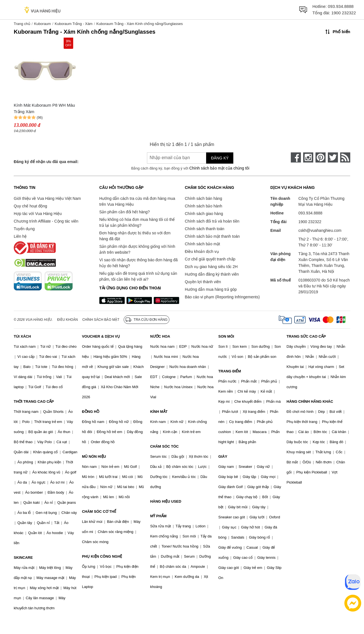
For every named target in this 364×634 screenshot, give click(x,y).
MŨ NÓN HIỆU (94, 456)
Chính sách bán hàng (203, 198)
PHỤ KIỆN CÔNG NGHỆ (102, 556)
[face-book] (296, 157)
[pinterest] (321, 157)
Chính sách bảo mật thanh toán (212, 236)
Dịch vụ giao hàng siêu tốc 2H (211, 267)
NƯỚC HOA (160, 336)
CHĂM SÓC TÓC (164, 446)
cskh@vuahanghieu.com (320, 230)
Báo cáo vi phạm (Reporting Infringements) (222, 297)
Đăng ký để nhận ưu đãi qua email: (46, 162)
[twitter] (333, 157)
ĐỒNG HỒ (91, 412)
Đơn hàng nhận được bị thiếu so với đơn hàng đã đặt (135, 236)
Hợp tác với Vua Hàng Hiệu (38, 214)
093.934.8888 (341, 6)
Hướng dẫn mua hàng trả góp (211, 289)
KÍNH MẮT (159, 412)
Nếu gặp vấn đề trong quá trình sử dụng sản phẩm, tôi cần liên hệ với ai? (138, 276)
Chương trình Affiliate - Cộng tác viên (46, 221)
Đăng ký (220, 158)
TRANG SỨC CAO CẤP (306, 336)
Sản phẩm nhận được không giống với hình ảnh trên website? (137, 249)
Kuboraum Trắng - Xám (74, 24)
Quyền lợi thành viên (203, 282)
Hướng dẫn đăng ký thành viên (212, 274)
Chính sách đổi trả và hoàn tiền (212, 221)
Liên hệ (20, 236)
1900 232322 (344, 13)
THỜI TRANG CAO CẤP (34, 401)
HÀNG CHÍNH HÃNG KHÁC (310, 401)
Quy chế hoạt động (30, 206)
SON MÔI (226, 336)
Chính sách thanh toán (205, 229)
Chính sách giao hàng (204, 214)
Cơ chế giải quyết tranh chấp (210, 259)
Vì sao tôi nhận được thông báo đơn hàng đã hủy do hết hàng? (138, 263)
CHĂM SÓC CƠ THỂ (99, 511)
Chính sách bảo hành (203, 206)
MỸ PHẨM (158, 516)
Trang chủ (22, 24)
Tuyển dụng (24, 229)
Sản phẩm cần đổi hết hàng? (125, 212)
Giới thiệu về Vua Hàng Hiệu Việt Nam (47, 198)
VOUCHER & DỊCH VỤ (101, 336)
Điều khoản (68, 320)
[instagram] (308, 157)
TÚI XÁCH (22, 336)
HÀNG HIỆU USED (166, 501)
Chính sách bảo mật (202, 244)
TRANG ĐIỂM (230, 371)
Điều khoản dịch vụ (202, 251)
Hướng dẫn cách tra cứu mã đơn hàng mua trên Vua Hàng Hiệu (137, 201)
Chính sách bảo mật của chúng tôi (219, 168)
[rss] (345, 157)
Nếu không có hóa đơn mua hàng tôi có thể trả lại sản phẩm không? (137, 222)
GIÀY (223, 456)
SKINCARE (23, 558)
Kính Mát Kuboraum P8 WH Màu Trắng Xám (44, 108)
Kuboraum (42, 24)
